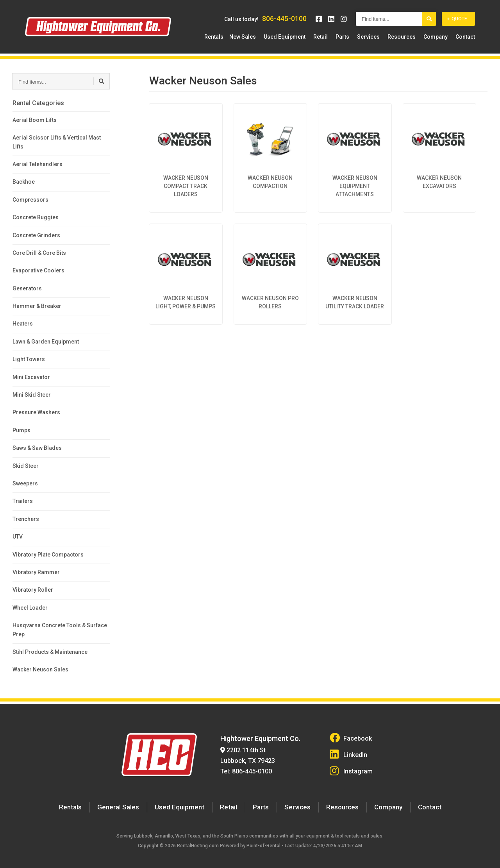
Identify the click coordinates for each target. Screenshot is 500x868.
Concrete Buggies (36, 217)
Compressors (30, 200)
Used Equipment (296, 37)
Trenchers (26, 519)
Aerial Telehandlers (37, 164)
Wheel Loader (30, 608)
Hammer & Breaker (37, 306)
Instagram (351, 768)
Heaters (23, 324)
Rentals (228, 37)
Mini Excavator (31, 377)
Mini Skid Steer (32, 395)
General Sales (122, 803)
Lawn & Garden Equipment (46, 342)
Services (374, 37)
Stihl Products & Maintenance (50, 652)
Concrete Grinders (36, 235)
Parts (350, 37)
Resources (405, 37)
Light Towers (29, 359)
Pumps (21, 430)
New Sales (256, 37)
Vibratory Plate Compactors (48, 555)
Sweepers (25, 483)
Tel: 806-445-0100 (245, 768)
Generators (27, 288)
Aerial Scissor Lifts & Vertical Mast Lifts (57, 142)
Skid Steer (26, 466)
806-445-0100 (284, 19)
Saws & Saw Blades (37, 448)
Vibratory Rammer (36, 572)
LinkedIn (348, 753)
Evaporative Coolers (38, 270)
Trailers (23, 501)
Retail (330, 37)
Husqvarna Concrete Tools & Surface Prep (60, 630)
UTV (18, 537)
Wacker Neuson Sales (40, 669)
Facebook (350, 738)
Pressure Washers (36, 412)
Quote (457, 19)
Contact (465, 37)
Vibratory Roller (33, 590)
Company (437, 37)
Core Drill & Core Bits (39, 253)
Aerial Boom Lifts (35, 120)
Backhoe (24, 182)
